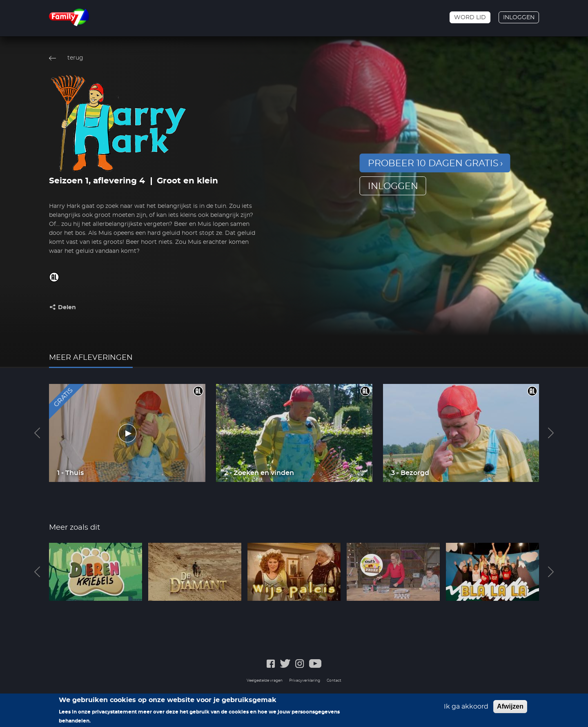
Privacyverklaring (305, 681)
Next (551, 433)
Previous (37, 433)
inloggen (393, 186)
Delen (67, 308)
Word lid (470, 18)
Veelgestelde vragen (265, 681)
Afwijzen (510, 710)
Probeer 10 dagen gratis (433, 163)
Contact (334, 681)
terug (75, 58)
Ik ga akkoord (466, 710)
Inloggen (519, 18)
